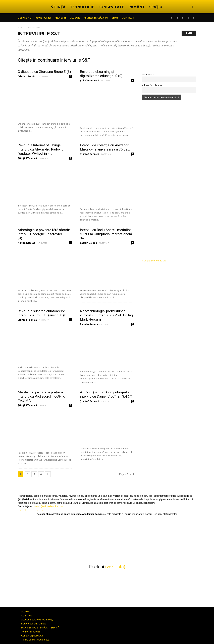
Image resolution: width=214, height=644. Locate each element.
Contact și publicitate (32, 636)
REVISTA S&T (43, 18)
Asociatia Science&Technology (37, 620)
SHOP (115, 18)
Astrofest (26, 612)
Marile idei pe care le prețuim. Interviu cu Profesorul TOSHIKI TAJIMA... (42, 396)
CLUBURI (75, 18)
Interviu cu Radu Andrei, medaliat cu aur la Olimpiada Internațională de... (106, 234)
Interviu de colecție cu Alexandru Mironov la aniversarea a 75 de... (105, 147)
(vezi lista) (115, 567)
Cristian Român (27, 76)
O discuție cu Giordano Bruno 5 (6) (44, 72)
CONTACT (128, 18)
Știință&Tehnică (89, 80)
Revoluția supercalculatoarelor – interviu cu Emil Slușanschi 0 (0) (43, 313)
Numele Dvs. (148, 75)
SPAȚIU (156, 7)
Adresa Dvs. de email (153, 85)
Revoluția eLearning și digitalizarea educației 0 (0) (101, 74)
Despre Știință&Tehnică (33, 624)
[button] (192, 7)
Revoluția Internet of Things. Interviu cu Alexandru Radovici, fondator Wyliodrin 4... (41, 149)
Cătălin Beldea (88, 243)
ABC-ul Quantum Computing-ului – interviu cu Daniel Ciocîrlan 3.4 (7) (106, 394)
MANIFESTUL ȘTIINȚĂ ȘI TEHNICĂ (40, 628)
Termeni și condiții (31, 632)
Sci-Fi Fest (27, 616)
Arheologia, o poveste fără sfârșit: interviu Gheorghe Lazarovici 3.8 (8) (44, 234)
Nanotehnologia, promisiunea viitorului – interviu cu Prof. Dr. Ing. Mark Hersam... (107, 315)
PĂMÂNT (137, 7)
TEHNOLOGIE (82, 7)
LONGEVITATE (111, 7)
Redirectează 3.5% (96, 18)
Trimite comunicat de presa (35, 640)
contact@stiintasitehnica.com (48, 506)
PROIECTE (61, 18)
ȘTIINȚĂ (58, 7)
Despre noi (25, 18)
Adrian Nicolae (26, 243)
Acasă (21, 27)
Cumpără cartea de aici (154, 261)
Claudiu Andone (89, 324)
